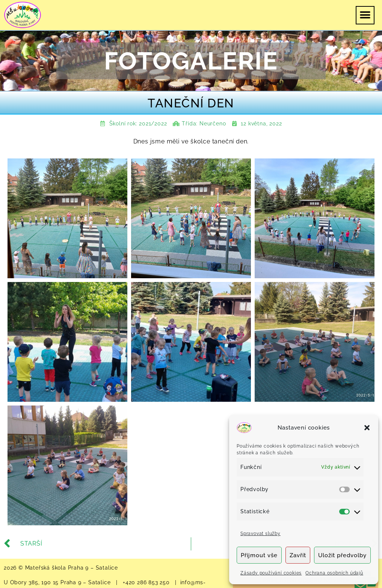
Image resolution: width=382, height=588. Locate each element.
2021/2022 (153, 124)
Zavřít (298, 555)
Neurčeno (213, 124)
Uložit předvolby (342, 555)
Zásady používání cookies (271, 573)
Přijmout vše (259, 555)
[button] (367, 428)
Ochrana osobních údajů (334, 573)
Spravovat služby (260, 534)
